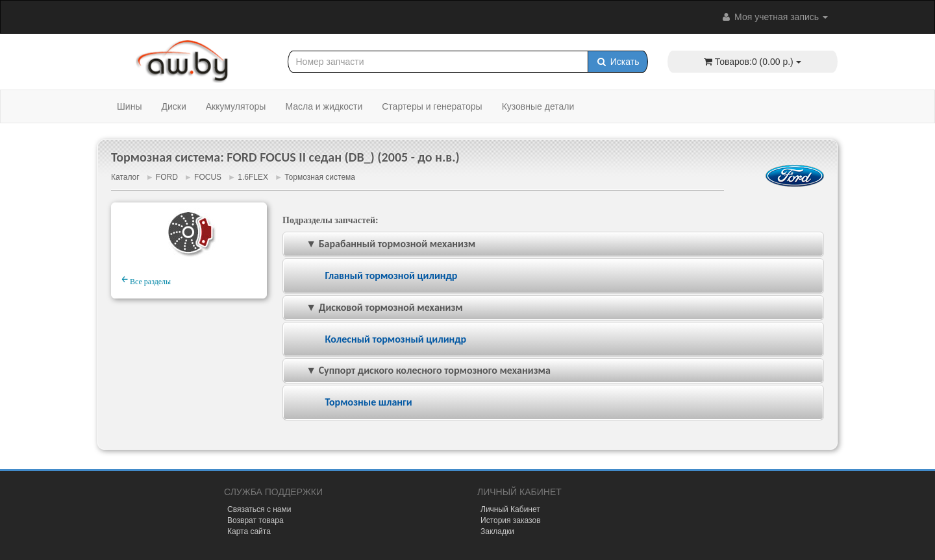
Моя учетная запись (774, 17)
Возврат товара (256, 520)
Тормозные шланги (368, 402)
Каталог (125, 177)
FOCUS (208, 177)
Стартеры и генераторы (432, 106)
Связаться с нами (259, 509)
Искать (618, 62)
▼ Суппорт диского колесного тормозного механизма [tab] (419, 370)
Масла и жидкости (324, 106)
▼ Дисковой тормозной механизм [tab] (376, 307)
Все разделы (146, 280)
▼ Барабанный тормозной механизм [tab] (382, 244)
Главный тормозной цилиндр (391, 275)
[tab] (553, 276)
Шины (129, 106)
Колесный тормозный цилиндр (395, 339)
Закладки (497, 531)
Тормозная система (320, 177)
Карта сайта (249, 531)
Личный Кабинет (510, 509)
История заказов (511, 520)
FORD (167, 177)
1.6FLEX (253, 177)
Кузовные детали (538, 106)
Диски (173, 106)
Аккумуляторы (236, 106)
